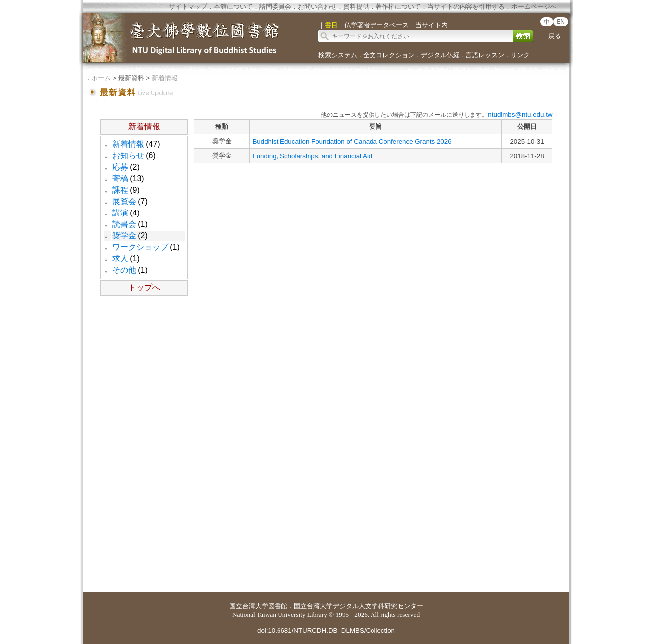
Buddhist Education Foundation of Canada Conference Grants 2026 (352, 142)
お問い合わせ (317, 7)
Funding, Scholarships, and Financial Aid (312, 156)
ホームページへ (534, 7)
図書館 (278, 606)
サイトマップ (188, 7)
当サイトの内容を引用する (466, 7)
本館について (233, 7)
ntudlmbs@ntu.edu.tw (520, 115)
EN (561, 22)
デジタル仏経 (440, 55)
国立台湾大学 (249, 606)
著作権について (398, 7)
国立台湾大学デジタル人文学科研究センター (359, 606)
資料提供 (356, 7)
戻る (555, 36)
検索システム (338, 55)
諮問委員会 (275, 7)
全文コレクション (389, 55)
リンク (520, 55)
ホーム (101, 78)
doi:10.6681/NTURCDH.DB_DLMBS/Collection (326, 630)
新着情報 (165, 78)
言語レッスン (485, 55)
